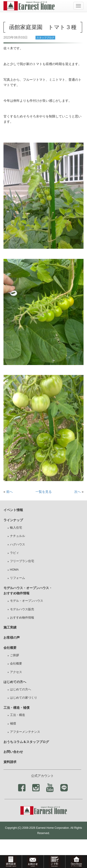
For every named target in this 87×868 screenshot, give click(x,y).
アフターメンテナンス (25, 732)
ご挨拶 (14, 655)
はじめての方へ (21, 689)
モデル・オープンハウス (27, 601)
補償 (13, 724)
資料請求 (10, 762)
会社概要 (16, 664)
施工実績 (10, 627)
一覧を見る (44, 492)
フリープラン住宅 (22, 561)
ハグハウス (18, 545)
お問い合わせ (13, 752)
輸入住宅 (16, 528)
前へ (10, 492)
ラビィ (14, 553)
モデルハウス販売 (22, 609)
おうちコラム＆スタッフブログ (26, 742)
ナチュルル (18, 536)
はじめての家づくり (24, 698)
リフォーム (18, 578)
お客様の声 (12, 638)
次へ (77, 492)
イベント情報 (13, 510)
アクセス (16, 672)
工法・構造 (18, 715)
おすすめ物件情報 (22, 618)
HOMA (14, 570)
